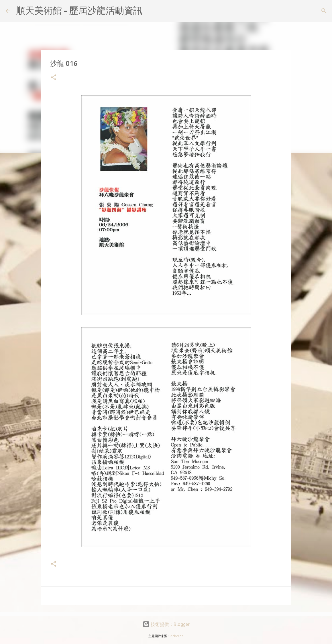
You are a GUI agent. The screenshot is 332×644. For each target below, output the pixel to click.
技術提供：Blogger (166, 624)
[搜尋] (150, 11)
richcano (177, 636)
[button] (54, 78)
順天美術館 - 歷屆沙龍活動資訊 (79, 10)
